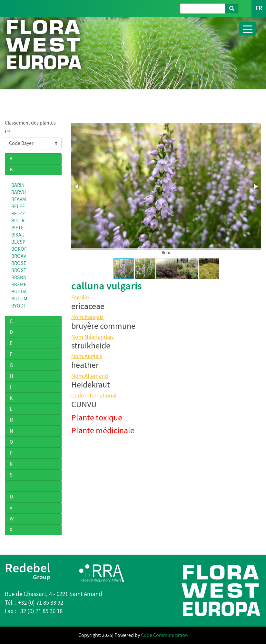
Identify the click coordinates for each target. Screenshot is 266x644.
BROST (19, 270)
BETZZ (18, 214)
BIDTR (18, 221)
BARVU (19, 192)
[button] (77, 186)
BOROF (19, 249)
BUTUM (19, 299)
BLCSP (18, 242)
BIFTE (17, 228)
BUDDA (19, 292)
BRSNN (19, 277)
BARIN (18, 185)
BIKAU (18, 235)
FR (259, 8)
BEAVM (19, 199)
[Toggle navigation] (248, 29)
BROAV (19, 256)
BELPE (18, 206)
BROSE (19, 263)
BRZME (19, 285)
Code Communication (164, 635)
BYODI (18, 306)
